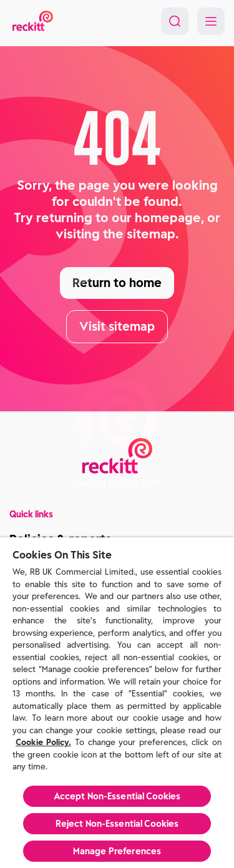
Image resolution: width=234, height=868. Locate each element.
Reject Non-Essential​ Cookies (117, 824)
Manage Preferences (117, 851)
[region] (117, 703)
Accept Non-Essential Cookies (117, 796)
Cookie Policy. (43, 742)
